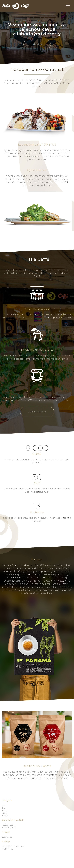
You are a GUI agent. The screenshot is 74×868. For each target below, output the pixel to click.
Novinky (5, 813)
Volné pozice (7, 837)
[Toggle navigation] (68, 5)
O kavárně (37, 44)
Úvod (4, 806)
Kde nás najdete (37, 412)
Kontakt (5, 816)
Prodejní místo (8, 849)
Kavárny (5, 810)
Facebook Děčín (8, 825)
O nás (4, 808)
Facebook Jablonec (9, 828)
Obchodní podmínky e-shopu (13, 846)
